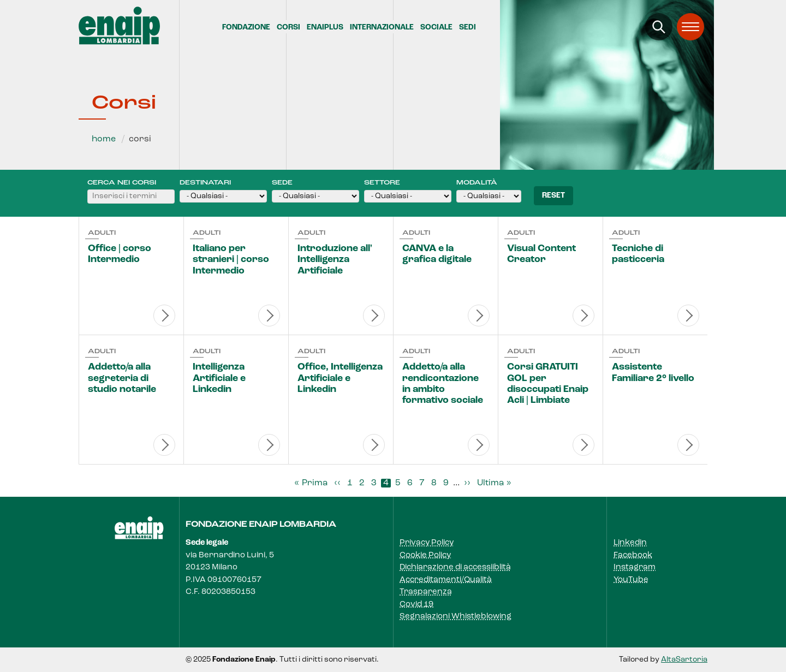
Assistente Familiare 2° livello (653, 373)
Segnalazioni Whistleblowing (455, 617)
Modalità (477, 183)
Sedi (468, 28)
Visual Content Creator (541, 254)
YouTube (631, 580)
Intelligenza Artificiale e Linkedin (219, 378)
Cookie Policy (425, 555)
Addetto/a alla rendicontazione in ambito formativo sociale (443, 384)
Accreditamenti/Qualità (446, 580)
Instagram (635, 567)
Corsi (288, 28)
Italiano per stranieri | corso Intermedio (231, 260)
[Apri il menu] (690, 27)
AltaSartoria (684, 660)
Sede (282, 183)
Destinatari (205, 183)
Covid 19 (416, 605)
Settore (382, 183)
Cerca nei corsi (122, 183)
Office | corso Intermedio (120, 254)
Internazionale (382, 28)
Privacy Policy (427, 543)
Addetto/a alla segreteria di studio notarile (122, 378)
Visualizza (164, 316)
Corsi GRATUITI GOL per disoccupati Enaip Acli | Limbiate (548, 384)
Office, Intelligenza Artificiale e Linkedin (340, 378)
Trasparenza (426, 592)
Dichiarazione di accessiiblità (455, 567)
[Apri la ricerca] (659, 27)
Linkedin (630, 543)
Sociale (436, 28)
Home (104, 139)
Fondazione (246, 28)
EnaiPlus (325, 28)
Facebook (633, 555)
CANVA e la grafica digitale (437, 254)
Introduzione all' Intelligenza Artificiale (335, 260)
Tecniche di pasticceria (638, 254)
